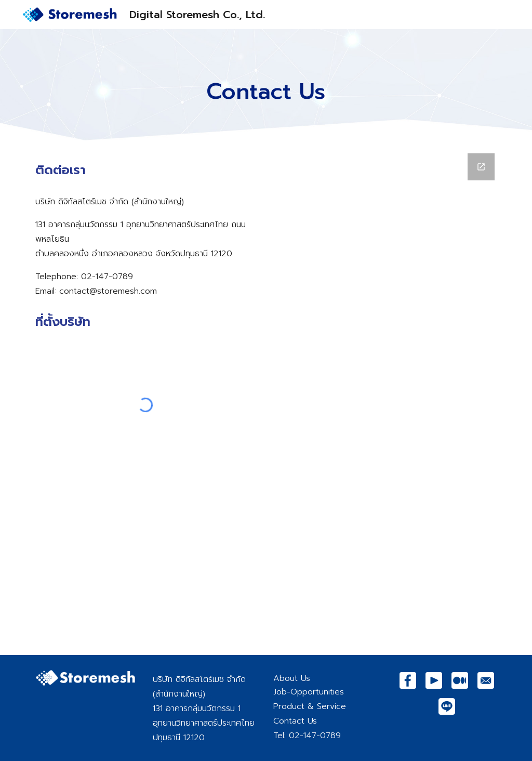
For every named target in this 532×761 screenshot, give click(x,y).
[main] (266, 85)
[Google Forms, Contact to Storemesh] (387, 398)
